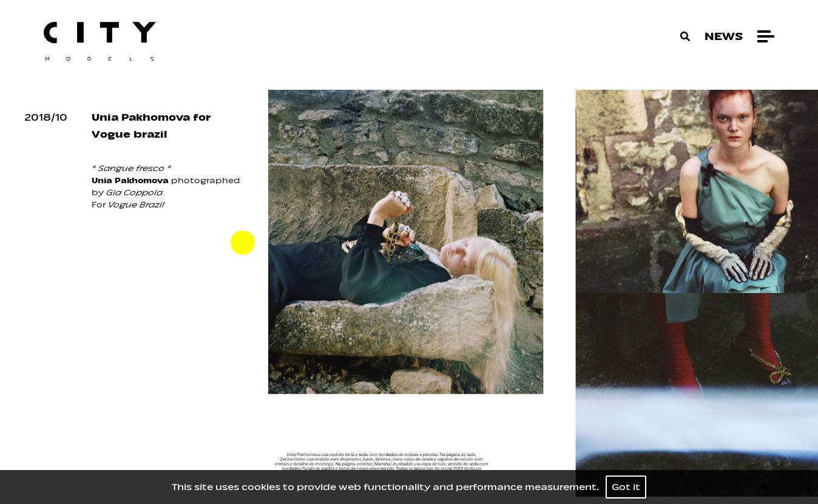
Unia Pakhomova (130, 180)
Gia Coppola (134, 193)
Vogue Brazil (136, 205)
